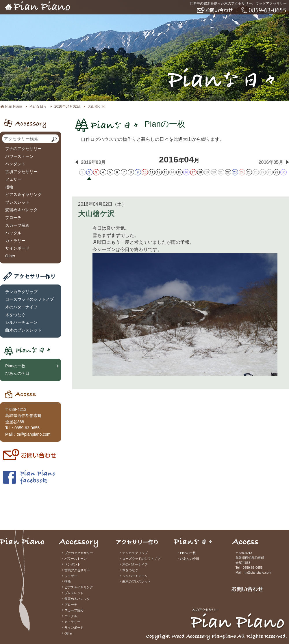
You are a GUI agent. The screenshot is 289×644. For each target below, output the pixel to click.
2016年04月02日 (67, 106)
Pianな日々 (38, 106)
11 (151, 172)
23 (235, 172)
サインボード (17, 248)
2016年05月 (271, 162)
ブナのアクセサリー (23, 149)
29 (276, 172)
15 (179, 172)
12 (158, 172)
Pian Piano (14, 106)
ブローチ (13, 218)
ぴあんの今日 (17, 373)
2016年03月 (93, 162)
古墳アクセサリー (21, 172)
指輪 (9, 187)
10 (144, 172)
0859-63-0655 (27, 428)
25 (249, 172)
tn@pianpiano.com (34, 434)
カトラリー (15, 241)
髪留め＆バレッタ (21, 210)
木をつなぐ (15, 315)
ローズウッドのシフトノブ (29, 299)
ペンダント (15, 164)
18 (200, 172)
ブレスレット (17, 202)
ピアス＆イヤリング (23, 194)
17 (193, 172)
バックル (13, 233)
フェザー (13, 179)
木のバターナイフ (21, 307)
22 (228, 172)
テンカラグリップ (21, 292)
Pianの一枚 (15, 366)
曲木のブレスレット (23, 330)
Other (10, 256)
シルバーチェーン (21, 322)
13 (165, 172)
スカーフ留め (17, 225)
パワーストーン (19, 156)
